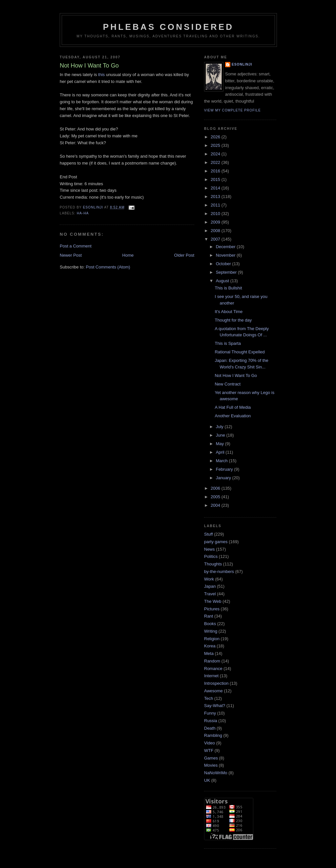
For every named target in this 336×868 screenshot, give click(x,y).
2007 (216, 239)
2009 (216, 222)
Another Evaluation (233, 416)
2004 (216, 505)
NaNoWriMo (216, 773)
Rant (209, 616)
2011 (216, 205)
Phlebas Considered (168, 27)
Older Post (184, 255)
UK (207, 780)
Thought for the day (233, 320)
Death (210, 728)
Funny (210, 713)
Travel (210, 594)
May (220, 444)
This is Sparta (228, 343)
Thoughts (213, 564)
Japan (210, 586)
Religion (212, 639)
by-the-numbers (219, 572)
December (226, 247)
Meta (209, 653)
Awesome (213, 691)
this (101, 75)
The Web (213, 601)
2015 (216, 179)
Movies (211, 765)
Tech (209, 698)
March (222, 461)
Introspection (216, 683)
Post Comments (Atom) (108, 267)
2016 (216, 171)
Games (211, 758)
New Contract (228, 384)
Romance (213, 669)
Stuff (209, 534)
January (224, 478)
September (227, 272)
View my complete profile (232, 110)
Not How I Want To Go (236, 375)
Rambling (213, 735)
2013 (216, 197)
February (225, 469)
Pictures (212, 609)
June (221, 435)
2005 (216, 497)
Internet (211, 676)
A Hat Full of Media (233, 407)
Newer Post (71, 255)
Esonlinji (242, 64)
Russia (211, 721)
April (221, 452)
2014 (216, 188)
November (226, 255)
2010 (216, 214)
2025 (216, 145)
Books (210, 624)
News (210, 549)
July (220, 427)
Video (210, 743)
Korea (210, 646)
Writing (211, 631)
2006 (216, 488)
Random (212, 661)
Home (128, 255)
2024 (216, 154)
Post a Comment (76, 246)
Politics (211, 556)
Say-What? (215, 706)
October (224, 264)
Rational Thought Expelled (240, 352)
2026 (216, 137)
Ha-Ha (83, 213)
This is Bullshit (228, 288)
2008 (216, 231)
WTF (209, 750)
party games (216, 542)
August (223, 281)
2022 (216, 162)
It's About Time (229, 312)
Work (209, 579)
